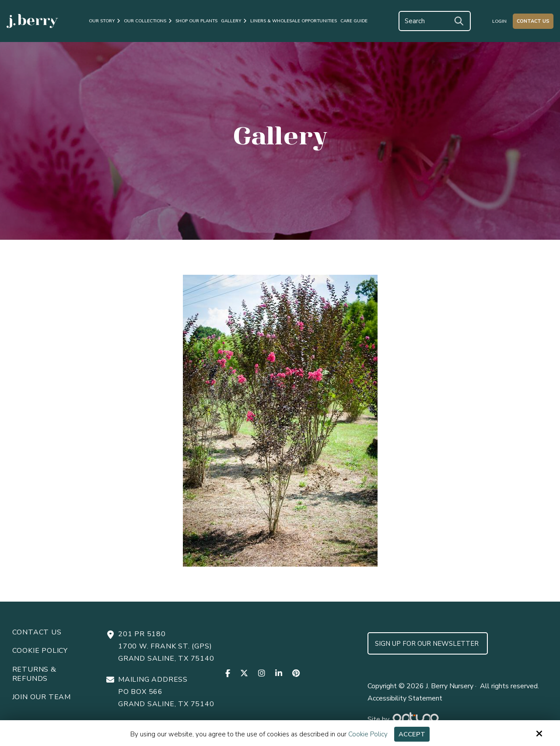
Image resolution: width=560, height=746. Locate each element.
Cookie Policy (368, 734)
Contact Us (533, 21)
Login (499, 21)
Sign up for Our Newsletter (428, 644)
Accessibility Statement (405, 698)
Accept (412, 734)
